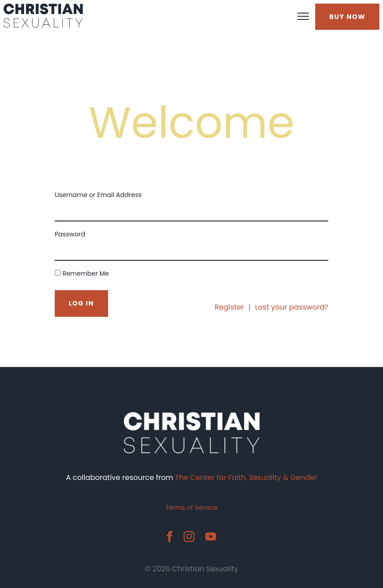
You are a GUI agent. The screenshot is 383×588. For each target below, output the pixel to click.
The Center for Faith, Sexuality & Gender (246, 477)
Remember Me (86, 273)
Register (229, 307)
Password (70, 234)
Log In (81, 303)
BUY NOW (347, 17)
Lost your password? (292, 307)
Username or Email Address (98, 195)
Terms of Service (191, 508)
